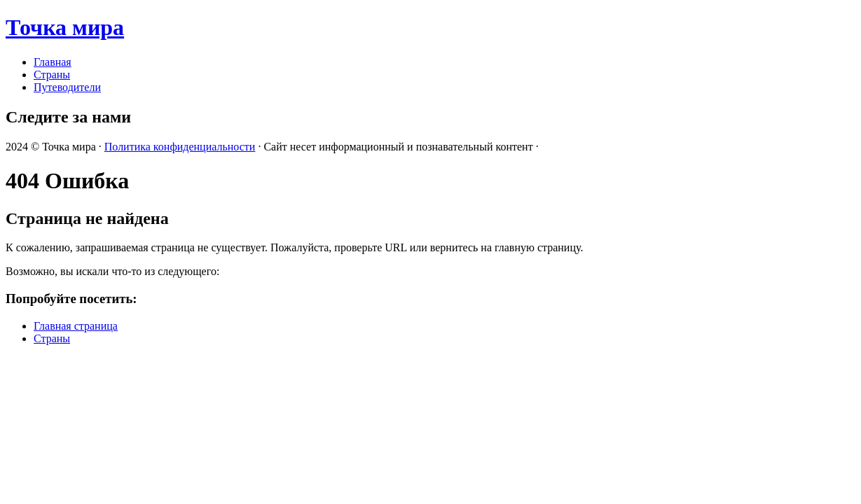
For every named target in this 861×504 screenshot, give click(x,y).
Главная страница (76, 326)
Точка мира (65, 27)
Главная (53, 62)
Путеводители (67, 87)
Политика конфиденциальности (180, 147)
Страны (52, 75)
